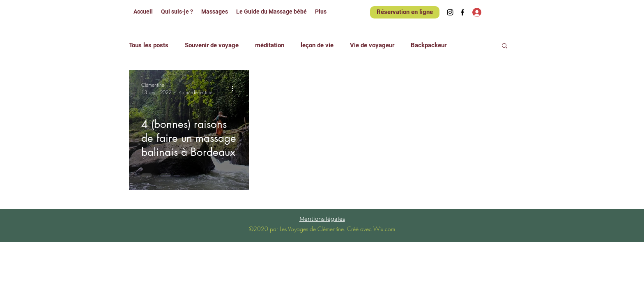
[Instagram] (450, 12)
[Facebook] (462, 12)
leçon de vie (317, 45)
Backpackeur (429, 45)
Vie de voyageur (372, 45)
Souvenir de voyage (212, 45)
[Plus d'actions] (235, 88)
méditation (270, 45)
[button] (505, 46)
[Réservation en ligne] (405, 12)
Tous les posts (149, 45)
